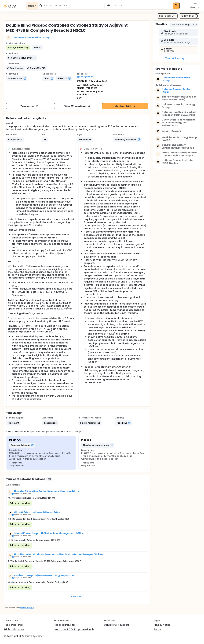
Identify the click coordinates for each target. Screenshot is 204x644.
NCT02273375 (85, 77)
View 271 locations (77, 106)
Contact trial (125, 106)
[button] (22, 58)
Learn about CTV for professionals (74, 629)
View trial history (177, 58)
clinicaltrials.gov (27, 608)
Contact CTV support (116, 625)
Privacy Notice (162, 625)
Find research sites (65, 625)
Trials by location (14, 629)
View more (77, 597)
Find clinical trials (14, 625)
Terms (158, 629)
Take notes (30, 106)
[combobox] (73, 6)
